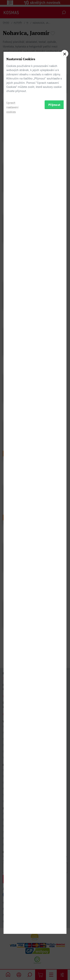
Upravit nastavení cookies (12, 516)
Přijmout (54, 513)
